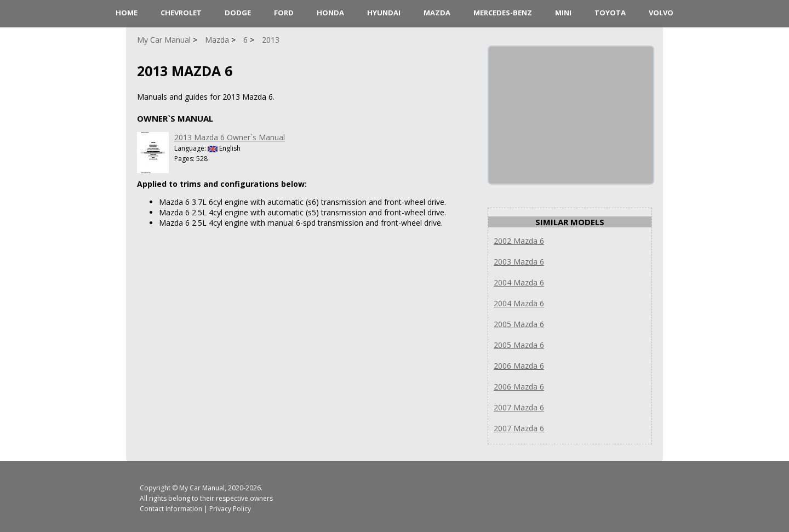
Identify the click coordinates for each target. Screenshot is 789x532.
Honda (330, 13)
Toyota (610, 13)
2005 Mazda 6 (519, 324)
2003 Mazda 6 (519, 262)
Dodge (238, 13)
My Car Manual (202, 488)
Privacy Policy (230, 509)
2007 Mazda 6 (519, 407)
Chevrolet (181, 13)
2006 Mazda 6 (519, 366)
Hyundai (384, 13)
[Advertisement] (571, 115)
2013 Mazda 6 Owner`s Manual (230, 137)
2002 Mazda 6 (519, 241)
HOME (127, 13)
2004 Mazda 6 (519, 282)
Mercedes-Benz (503, 13)
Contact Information (171, 509)
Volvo (661, 13)
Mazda (437, 13)
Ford (284, 13)
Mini (563, 13)
